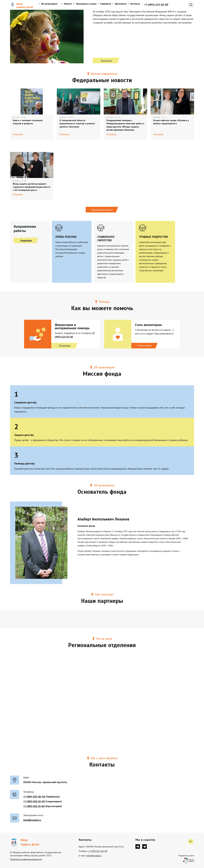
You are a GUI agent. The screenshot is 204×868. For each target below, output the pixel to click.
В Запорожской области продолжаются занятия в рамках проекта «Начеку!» (77, 124)
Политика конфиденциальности (26, 859)
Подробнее (18, 134)
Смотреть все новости (102, 209)
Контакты (135, 4)
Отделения (106, 4)
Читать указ (106, 60)
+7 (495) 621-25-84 (34, 806)
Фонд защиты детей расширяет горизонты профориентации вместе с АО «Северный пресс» (32, 187)
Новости (68, 4)
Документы (121, 4)
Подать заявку (145, 345)
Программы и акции (86, 4)
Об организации (49, 4)
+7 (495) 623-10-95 (34, 801)
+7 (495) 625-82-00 (156, 5)
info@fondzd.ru (32, 820)
